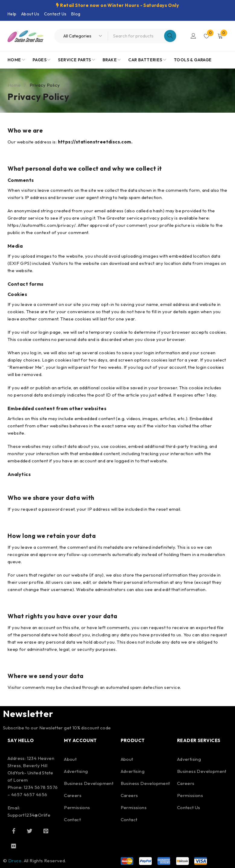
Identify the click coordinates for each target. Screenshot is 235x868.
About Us (30, 14)
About (70, 759)
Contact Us (55, 14)
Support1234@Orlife (29, 815)
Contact (72, 820)
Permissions (77, 807)
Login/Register (193, 36)
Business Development (89, 783)
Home (14, 85)
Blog (76, 14)
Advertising (76, 771)
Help (12, 14)
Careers (73, 795)
